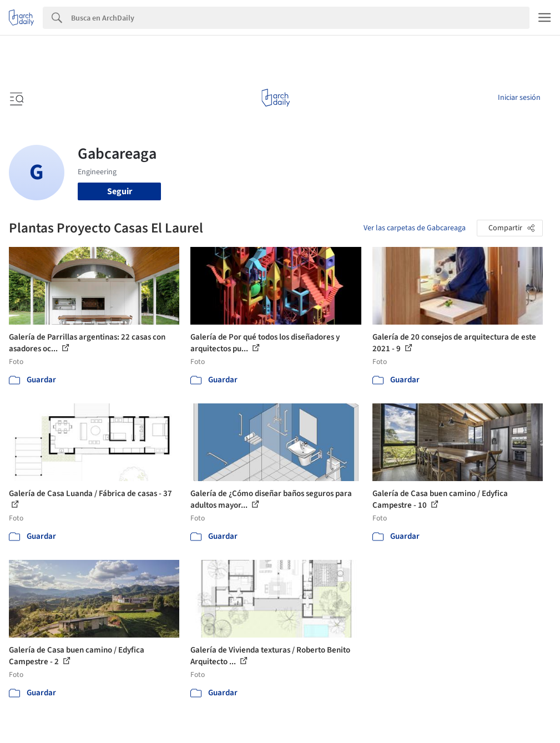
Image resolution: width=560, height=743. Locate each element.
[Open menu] (16, 98)
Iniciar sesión (519, 98)
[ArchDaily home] (276, 98)
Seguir (120, 191)
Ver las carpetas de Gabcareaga (415, 228)
